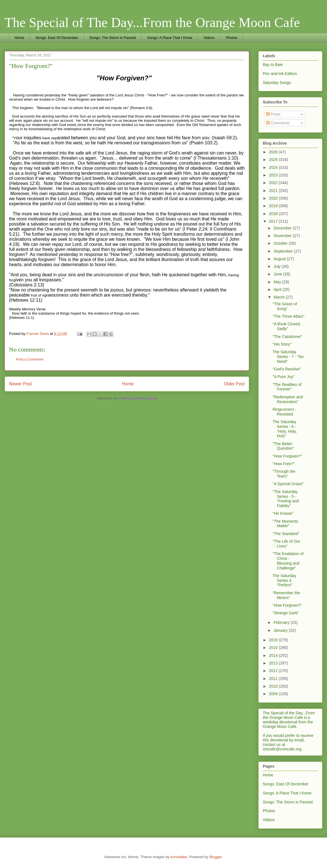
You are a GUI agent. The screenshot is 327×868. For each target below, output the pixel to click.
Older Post (234, 384)
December (283, 228)
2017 (274, 221)
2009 (274, 694)
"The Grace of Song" (285, 306)
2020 (274, 198)
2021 (274, 191)
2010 (274, 686)
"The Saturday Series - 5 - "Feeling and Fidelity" (286, 499)
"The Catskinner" (287, 337)
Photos (231, 38)
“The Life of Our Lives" (286, 544)
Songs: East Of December (57, 38)
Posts (273, 114)
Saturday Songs (277, 83)
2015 (274, 648)
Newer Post (20, 384)
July (278, 266)
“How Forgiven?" (287, 605)
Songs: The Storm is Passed (113, 38)
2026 (274, 152)
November (283, 236)
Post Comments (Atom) (138, 398)
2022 (274, 183)
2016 (274, 640)
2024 (274, 167)
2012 (274, 671)
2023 (274, 175)
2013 (274, 663)
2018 (274, 214)
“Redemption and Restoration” (288, 399)
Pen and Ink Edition (280, 74)
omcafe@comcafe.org (282, 749)
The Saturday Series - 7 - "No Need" (288, 357)
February (282, 622)
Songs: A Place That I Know (170, 38)
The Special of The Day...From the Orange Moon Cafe (152, 22)
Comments (278, 123)
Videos (209, 38)
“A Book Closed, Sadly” (287, 326)
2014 (274, 655)
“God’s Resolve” (287, 369)
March (280, 297)
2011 (274, 679)
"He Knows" (283, 513)
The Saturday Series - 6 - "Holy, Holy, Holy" (285, 429)
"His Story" (282, 344)
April (278, 290)
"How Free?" (284, 464)
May (278, 282)
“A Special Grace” (288, 484)
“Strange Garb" (286, 613)
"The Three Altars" (289, 316)
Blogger (216, 857)
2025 (274, 160)
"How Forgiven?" (287, 456)
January (281, 630)
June (278, 274)
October (281, 243)
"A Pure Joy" (284, 377)
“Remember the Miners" (286, 595)
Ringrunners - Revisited (285, 412)
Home (20, 38)
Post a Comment (30, 359)
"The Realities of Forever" (287, 387)
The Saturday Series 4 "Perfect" (284, 580)
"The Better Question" (283, 446)
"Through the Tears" (284, 474)
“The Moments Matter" (285, 524)
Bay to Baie (273, 65)
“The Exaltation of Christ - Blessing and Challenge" (288, 561)
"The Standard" (286, 534)
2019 (274, 206)
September (284, 251)
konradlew (179, 857)
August (280, 259)
